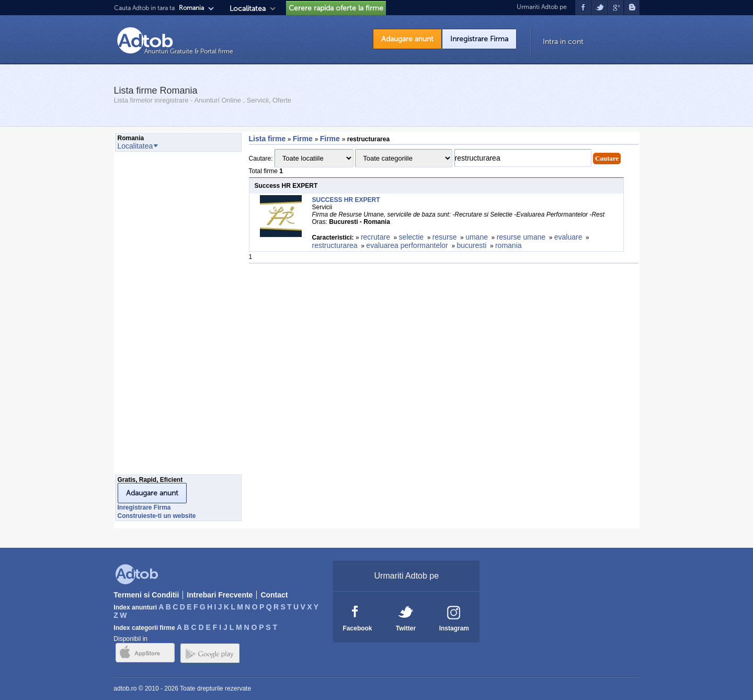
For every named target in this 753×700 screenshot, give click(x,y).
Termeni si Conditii (146, 595)
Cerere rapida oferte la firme (336, 8)
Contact (274, 595)
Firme (304, 139)
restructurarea (335, 245)
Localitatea (248, 9)
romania (509, 245)
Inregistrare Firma (479, 39)
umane (477, 237)
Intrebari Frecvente (220, 595)
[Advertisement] (157, 316)
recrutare (375, 237)
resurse (445, 237)
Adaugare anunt (407, 39)
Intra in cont (563, 42)
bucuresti (471, 245)
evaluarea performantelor (407, 245)
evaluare (568, 237)
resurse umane (521, 237)
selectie (411, 237)
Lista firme (267, 139)
